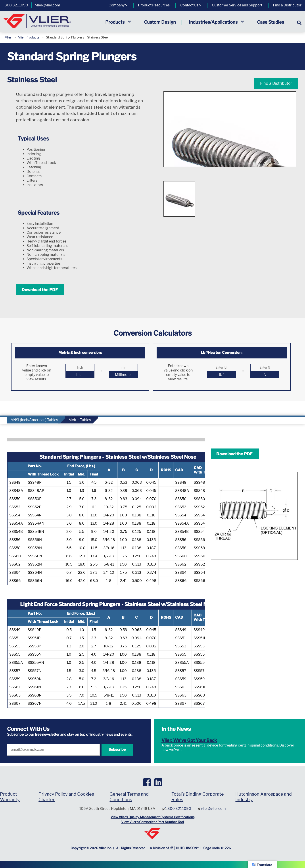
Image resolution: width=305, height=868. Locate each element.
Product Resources (154, 5)
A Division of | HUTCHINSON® (174, 848)
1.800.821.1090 (178, 809)
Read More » (193, 750)
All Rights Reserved (131, 848)
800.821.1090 (16, 5)
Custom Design (160, 22)
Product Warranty (10, 797)
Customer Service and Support (237, 5)
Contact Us (191, 5)
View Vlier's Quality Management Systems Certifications (152, 817)
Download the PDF (40, 290)
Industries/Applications (216, 22)
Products (118, 22)
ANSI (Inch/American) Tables (34, 420)
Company (118, 5)
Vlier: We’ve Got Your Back (189, 740)
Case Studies (270, 22)
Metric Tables (80, 420)
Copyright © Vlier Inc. (91, 848)
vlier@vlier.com (48, 5)
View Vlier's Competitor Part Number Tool (153, 822)
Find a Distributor (287, 5)
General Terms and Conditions (129, 797)
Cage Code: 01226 (217, 848)
